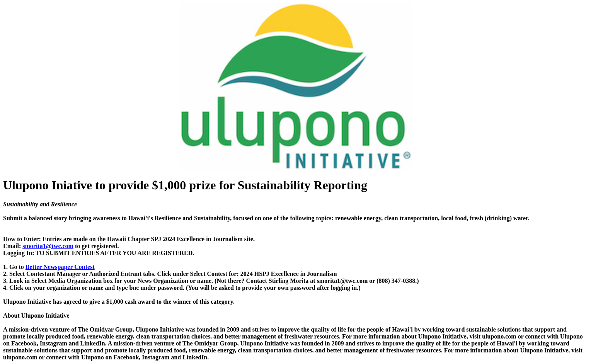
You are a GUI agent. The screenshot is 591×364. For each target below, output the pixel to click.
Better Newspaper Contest (60, 267)
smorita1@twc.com (48, 246)
